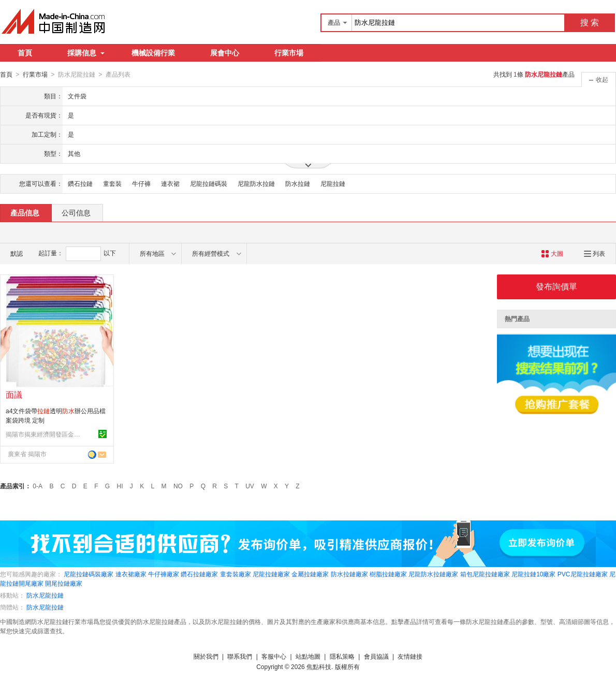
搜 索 (590, 23)
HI (120, 486)
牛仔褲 (141, 183)
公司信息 (76, 212)
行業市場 (289, 53)
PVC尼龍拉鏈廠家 (583, 574)
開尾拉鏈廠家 (64, 583)
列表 (595, 253)
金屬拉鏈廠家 (310, 574)
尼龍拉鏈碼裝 (209, 183)
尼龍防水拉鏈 (256, 183)
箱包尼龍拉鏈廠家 (485, 574)
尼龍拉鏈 (333, 183)
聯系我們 (240, 656)
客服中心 (274, 656)
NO (178, 486)
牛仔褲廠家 (164, 574)
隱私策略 (342, 656)
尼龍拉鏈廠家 (271, 574)
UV (250, 486)
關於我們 (206, 656)
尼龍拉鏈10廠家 (533, 574)
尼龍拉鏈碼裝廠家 (89, 574)
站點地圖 (308, 656)
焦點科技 (319, 666)
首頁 (25, 53)
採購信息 (86, 53)
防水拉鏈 (298, 183)
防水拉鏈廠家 (349, 574)
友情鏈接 (410, 656)
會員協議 (376, 656)
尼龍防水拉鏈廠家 (433, 574)
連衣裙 (170, 183)
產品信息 (25, 212)
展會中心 (225, 53)
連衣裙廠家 (131, 574)
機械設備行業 (153, 53)
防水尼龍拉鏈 (45, 595)
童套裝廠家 (236, 574)
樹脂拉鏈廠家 (388, 574)
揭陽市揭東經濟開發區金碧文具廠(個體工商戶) (45, 434)
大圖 (552, 253)
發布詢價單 (556, 286)
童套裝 (112, 183)
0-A (38, 486)
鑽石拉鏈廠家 (199, 574)
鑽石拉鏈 (80, 183)
